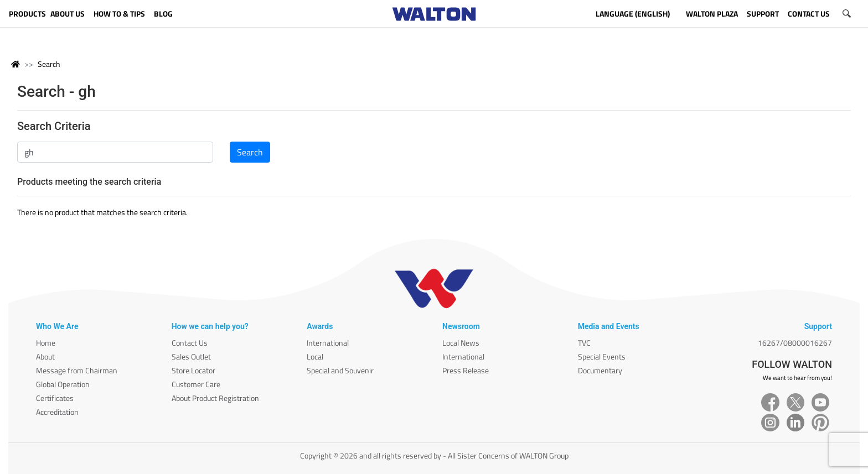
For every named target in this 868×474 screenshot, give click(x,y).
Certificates (55, 398)
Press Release (466, 370)
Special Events (602, 356)
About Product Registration (215, 398)
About (45, 356)
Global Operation (63, 384)
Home (46, 343)
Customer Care (196, 384)
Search (49, 64)
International (328, 343)
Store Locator (193, 370)
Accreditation (57, 412)
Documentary (600, 370)
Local (315, 356)
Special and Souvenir (340, 370)
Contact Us (190, 343)
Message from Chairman (77, 370)
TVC (584, 343)
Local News (461, 343)
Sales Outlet (191, 356)
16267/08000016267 (795, 343)
